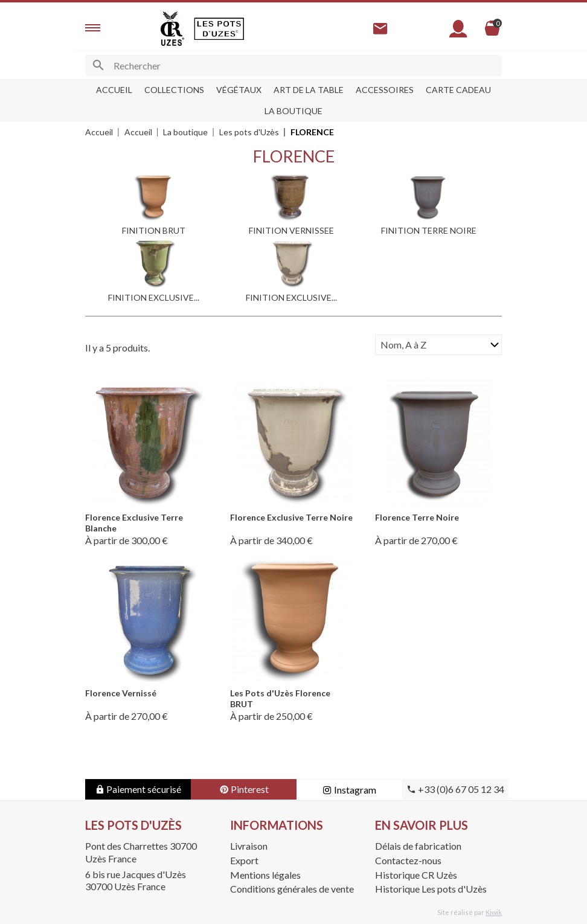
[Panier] (492, 28)
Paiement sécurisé (138, 789)
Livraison (249, 846)
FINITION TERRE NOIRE (429, 230)
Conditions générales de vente (292, 889)
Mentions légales (265, 875)
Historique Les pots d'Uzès (431, 889)
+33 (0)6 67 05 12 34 (455, 789)
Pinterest (244, 789)
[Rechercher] (293, 66)
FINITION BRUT (154, 230)
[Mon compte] (458, 29)
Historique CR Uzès (416, 875)
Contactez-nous (408, 860)
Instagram (349, 790)
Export (244, 860)
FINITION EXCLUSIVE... (154, 297)
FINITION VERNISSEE (291, 230)
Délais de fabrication (418, 846)
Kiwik (494, 912)
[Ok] (98, 66)
